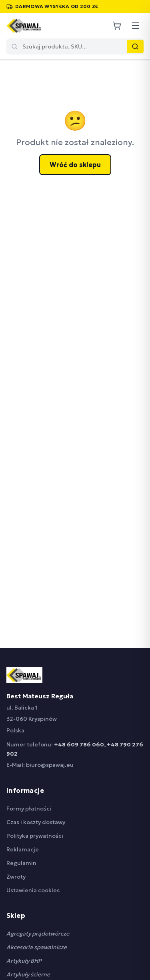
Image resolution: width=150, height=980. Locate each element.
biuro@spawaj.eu (50, 765)
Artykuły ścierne (28, 974)
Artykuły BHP (24, 961)
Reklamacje (23, 849)
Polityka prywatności (35, 836)
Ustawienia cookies (33, 890)
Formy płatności (29, 809)
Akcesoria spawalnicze (37, 947)
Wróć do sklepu (75, 165)
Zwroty (16, 877)
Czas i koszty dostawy (36, 822)
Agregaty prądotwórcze (38, 934)
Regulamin (21, 863)
